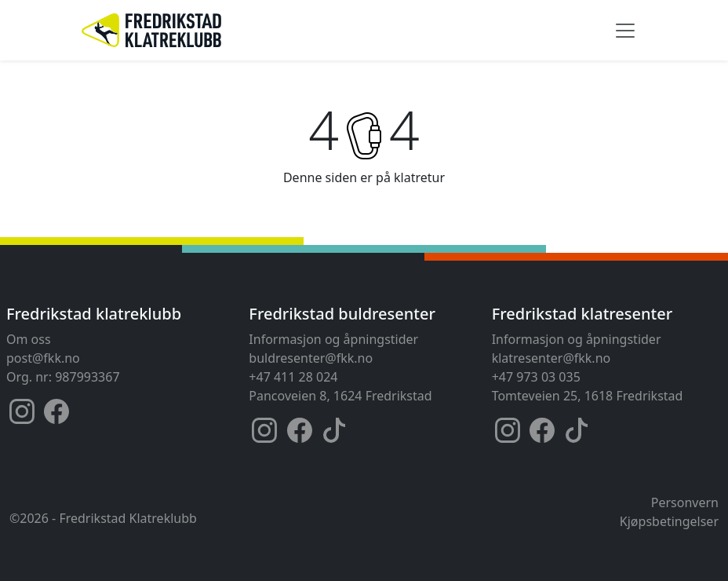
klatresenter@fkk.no (551, 358)
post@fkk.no (43, 358)
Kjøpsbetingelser (669, 521)
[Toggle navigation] (625, 31)
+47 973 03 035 (536, 377)
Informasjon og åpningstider (333, 339)
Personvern (685, 502)
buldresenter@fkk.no (311, 358)
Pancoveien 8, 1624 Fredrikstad (340, 396)
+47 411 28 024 (293, 377)
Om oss (29, 339)
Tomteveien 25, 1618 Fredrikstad (588, 396)
